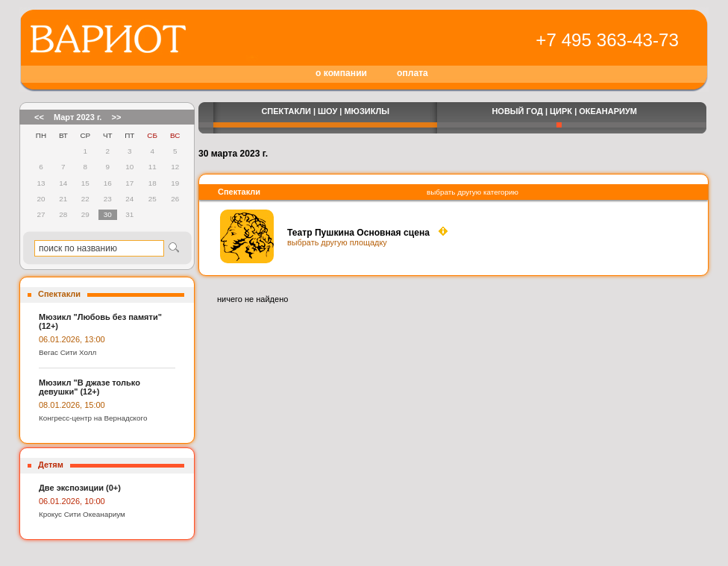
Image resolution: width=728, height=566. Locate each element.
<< (39, 117)
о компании (341, 73)
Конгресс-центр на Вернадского (93, 418)
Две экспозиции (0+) (80, 488)
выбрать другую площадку (337, 242)
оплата (412, 73)
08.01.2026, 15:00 (72, 405)
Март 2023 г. (78, 117)
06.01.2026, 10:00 (72, 501)
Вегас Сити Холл (68, 352)
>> (116, 117)
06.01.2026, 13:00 (72, 339)
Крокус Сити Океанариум (82, 514)
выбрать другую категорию (473, 192)
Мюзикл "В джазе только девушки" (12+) (90, 387)
